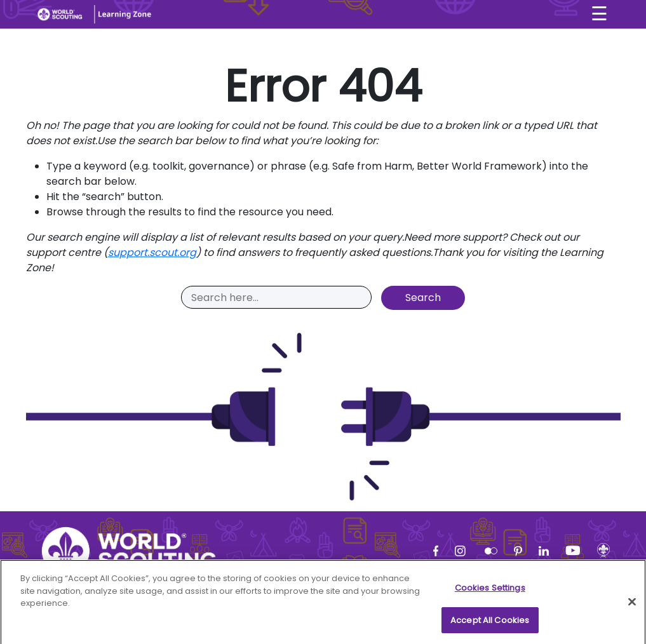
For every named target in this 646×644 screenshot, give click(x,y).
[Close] (632, 607)
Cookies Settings (490, 593)
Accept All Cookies (490, 625)
